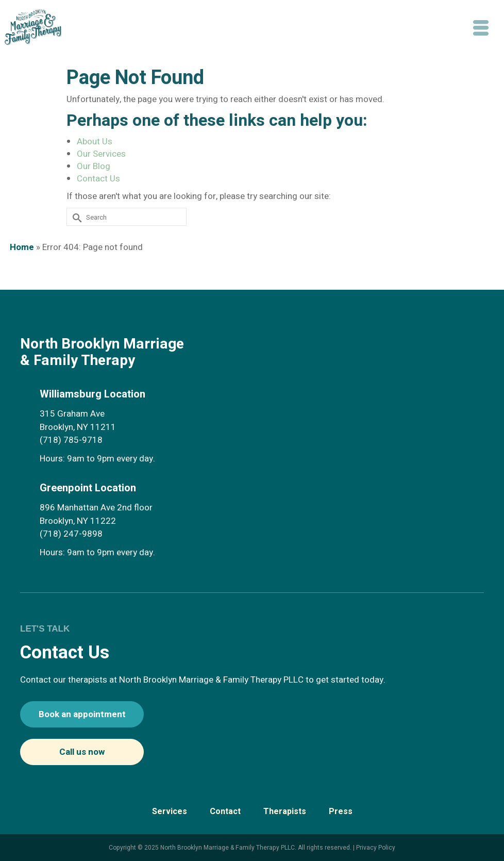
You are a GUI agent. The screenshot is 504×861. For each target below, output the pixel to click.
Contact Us (98, 179)
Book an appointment (82, 714)
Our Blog (94, 166)
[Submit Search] (73, 216)
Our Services (101, 154)
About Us (95, 142)
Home (22, 247)
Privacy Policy (376, 848)
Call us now (82, 752)
